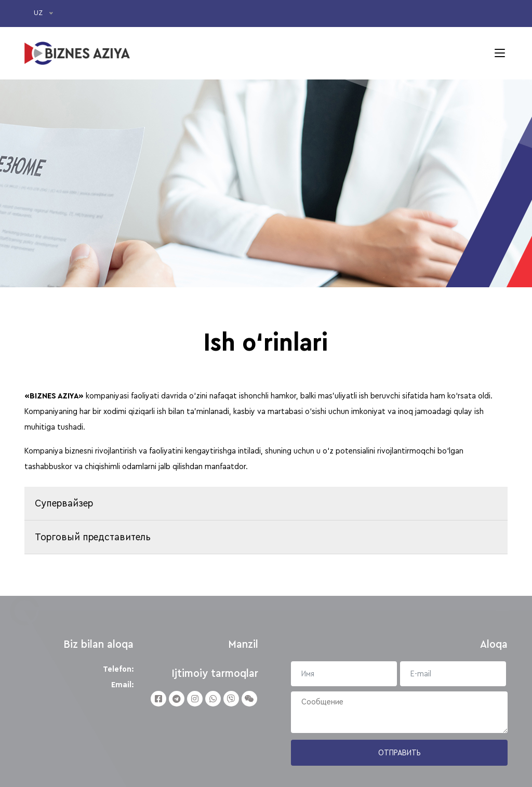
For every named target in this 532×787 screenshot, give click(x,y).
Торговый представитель (93, 537)
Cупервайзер (64, 503)
